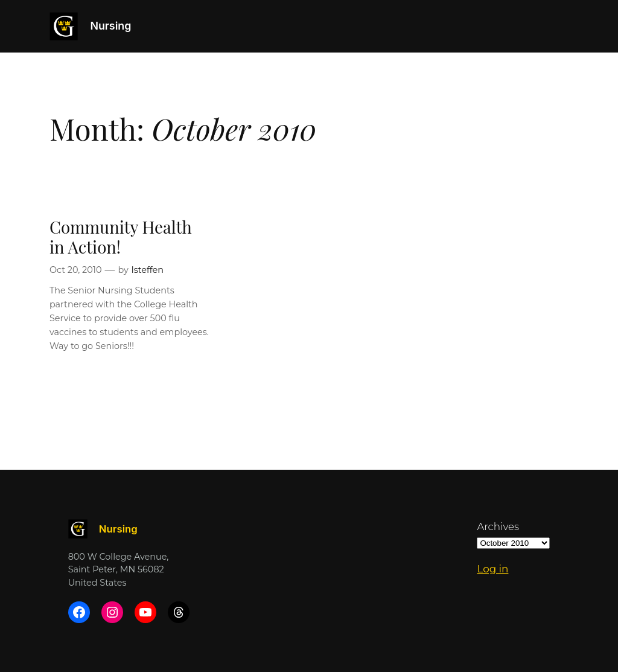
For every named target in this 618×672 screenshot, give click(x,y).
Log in (492, 569)
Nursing (110, 26)
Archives (498, 526)
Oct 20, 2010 (76, 270)
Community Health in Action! (121, 237)
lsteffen (148, 270)
